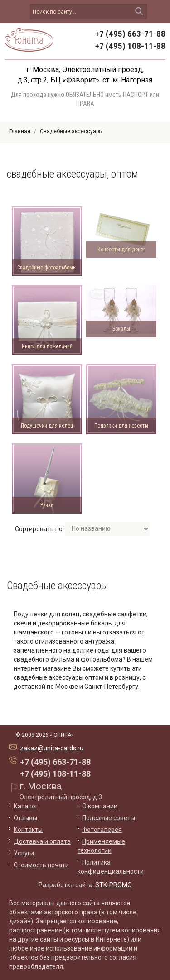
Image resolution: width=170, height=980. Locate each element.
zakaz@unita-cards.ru (52, 748)
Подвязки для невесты (121, 426)
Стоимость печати (41, 865)
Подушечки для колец (47, 426)
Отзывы (25, 818)
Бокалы (121, 329)
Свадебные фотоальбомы (47, 268)
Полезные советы (109, 818)
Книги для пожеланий (47, 346)
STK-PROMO (114, 885)
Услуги (24, 853)
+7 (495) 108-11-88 (130, 46)
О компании (100, 806)
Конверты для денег (121, 250)
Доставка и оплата (42, 841)
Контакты (28, 830)
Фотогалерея (102, 830)
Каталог (26, 806)
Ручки (47, 505)
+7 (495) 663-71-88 (130, 34)
